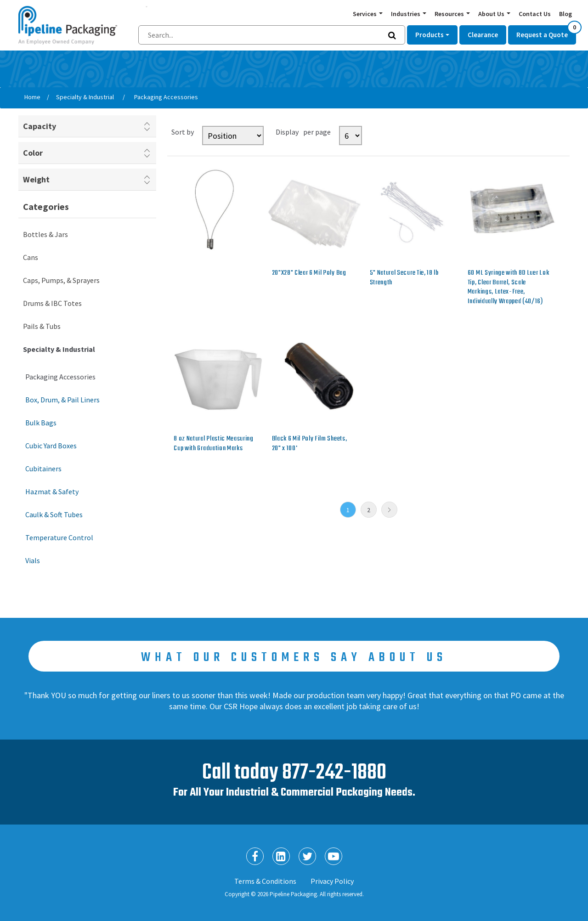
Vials (33, 560)
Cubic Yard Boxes (51, 446)
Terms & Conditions (265, 881)
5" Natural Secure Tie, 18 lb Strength (404, 278)
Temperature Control (59, 537)
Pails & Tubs (42, 326)
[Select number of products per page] (351, 136)
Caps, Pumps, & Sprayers (61, 280)
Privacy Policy (332, 881)
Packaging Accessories (60, 377)
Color (33, 153)
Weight (36, 179)
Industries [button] (406, 14)
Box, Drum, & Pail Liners (62, 400)
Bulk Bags (41, 423)
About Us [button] (492, 14)
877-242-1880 (334, 773)
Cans (31, 257)
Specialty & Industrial (59, 349)
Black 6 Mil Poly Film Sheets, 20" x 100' (310, 444)
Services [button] (365, 14)
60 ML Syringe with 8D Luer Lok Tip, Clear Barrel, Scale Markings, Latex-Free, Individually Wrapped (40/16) (508, 287)
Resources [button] (450, 14)
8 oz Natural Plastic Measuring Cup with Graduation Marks (213, 444)
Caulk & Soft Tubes (54, 514)
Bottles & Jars (45, 234)
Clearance (483, 35)
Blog (565, 14)
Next (389, 510)
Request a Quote (546, 32)
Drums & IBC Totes (52, 303)
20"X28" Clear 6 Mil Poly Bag (309, 273)
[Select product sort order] (233, 136)
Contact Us (535, 14)
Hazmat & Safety (52, 492)
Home (32, 97)
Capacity (40, 126)
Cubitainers (43, 469)
